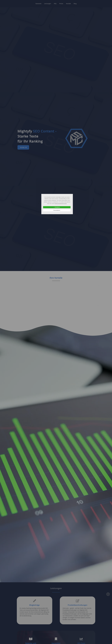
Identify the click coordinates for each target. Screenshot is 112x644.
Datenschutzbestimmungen (61, 204)
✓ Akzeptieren (57, 207)
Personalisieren (57, 210)
